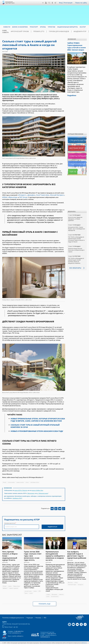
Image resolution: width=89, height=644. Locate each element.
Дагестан (70, 581)
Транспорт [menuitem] (34, 27)
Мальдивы (55, 593)
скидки (48, 593)
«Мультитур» (12, 197)
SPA (40, 589)
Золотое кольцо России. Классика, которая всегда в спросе (76, 248)
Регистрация (69, 3)
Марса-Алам (17, 584)
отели (27, 482)
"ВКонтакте (31, 492)
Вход (61, 3)
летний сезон (28, 589)
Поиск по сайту (81, 3)
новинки (61, 593)
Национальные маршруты (77, 162)
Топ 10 (71, 170)
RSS (41, 616)
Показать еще (45, 602)
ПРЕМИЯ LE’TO (34, 31)
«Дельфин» (30, 195)
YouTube (46, 3)
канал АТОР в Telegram (21, 490)
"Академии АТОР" (17, 497)
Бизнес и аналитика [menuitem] (20, 27)
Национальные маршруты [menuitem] (67, 27)
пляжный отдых (72, 583)
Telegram (56, 3)
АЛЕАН (5, 197)
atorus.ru (84, 641)
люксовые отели (35, 482)
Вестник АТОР (73, 146)
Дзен (43, 3)
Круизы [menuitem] (43, 27)
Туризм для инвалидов (51, 31)
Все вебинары (75, 266)
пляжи (10, 584)
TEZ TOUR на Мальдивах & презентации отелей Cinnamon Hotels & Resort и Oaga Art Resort (76, 238)
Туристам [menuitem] (51, 27)
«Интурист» (22, 195)
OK (53, 3)
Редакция (27, 616)
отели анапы (11, 482)
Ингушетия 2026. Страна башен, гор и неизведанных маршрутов (77, 227)
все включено (55, 595)
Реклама (35, 616)
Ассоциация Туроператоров (10, 2)
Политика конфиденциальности (12, 616)
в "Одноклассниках (43, 492)
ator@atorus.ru (17, 631)
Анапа (5, 482)
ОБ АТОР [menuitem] (83, 27)
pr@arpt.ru (20, 634)
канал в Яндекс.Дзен (38, 490)
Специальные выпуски (76, 139)
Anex (45, 195)
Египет (5, 584)
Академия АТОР (68, 31)
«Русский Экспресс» (54, 195)
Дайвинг (5, 587)
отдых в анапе (20, 482)
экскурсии (81, 583)
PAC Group (22, 197)
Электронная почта (10, 521)
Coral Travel (39, 195)
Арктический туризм (18, 31)
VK (50, 3)
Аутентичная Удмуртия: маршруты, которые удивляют (75, 217)
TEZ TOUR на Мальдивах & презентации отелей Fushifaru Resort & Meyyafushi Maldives (76, 259)
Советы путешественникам (77, 154)
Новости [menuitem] (7, 27)
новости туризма (14, 587)
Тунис (26, 591)
